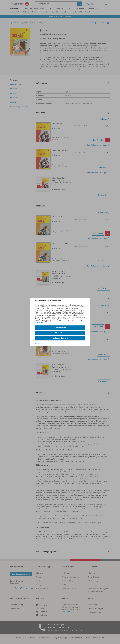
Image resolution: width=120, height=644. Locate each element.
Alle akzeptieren (60, 328)
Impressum (39, 343)
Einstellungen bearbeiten (60, 338)
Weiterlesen (39, 322)
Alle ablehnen (60, 333)
